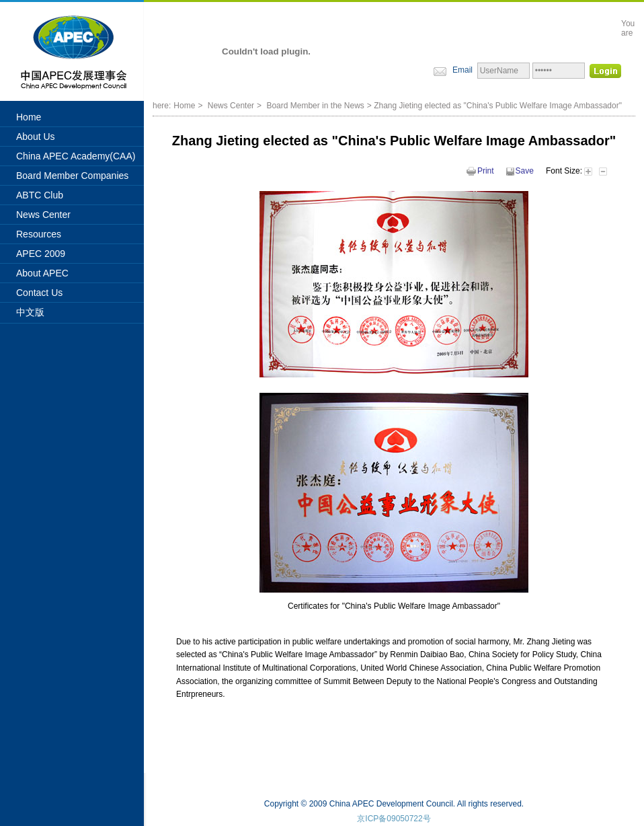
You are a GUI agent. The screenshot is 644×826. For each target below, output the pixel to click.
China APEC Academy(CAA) (76, 156)
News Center (43, 215)
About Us (36, 137)
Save (520, 171)
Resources (39, 234)
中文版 (30, 312)
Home (29, 117)
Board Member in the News (315, 106)
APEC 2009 (41, 254)
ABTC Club (40, 195)
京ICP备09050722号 (394, 819)
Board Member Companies (72, 176)
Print (480, 171)
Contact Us (39, 293)
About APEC (42, 273)
